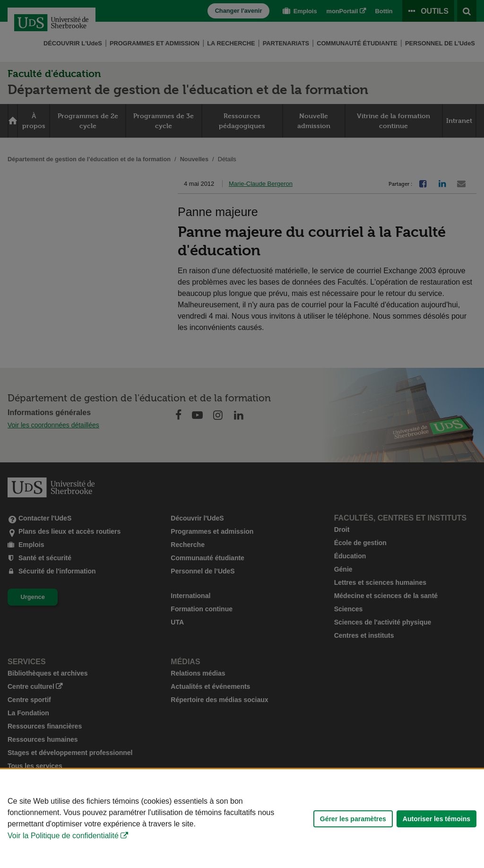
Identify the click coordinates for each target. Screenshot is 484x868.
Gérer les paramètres (353, 819)
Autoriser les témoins (436, 819)
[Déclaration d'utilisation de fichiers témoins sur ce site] (242, 819)
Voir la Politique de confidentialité (63, 836)
